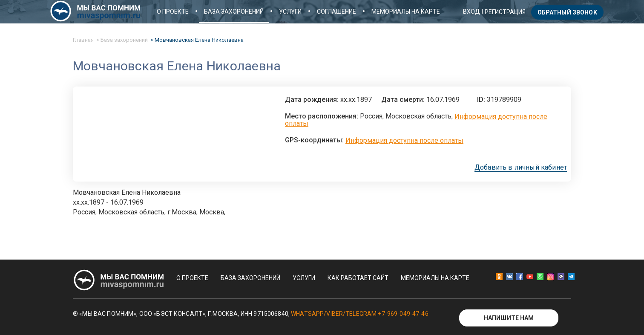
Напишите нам (509, 318)
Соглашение (336, 12)
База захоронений (234, 12)
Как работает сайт (358, 278)
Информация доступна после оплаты (404, 140)
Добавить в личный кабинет (521, 167)
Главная (83, 40)
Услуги (290, 12)
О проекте (173, 12)
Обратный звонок (567, 12)
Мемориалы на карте (406, 12)
